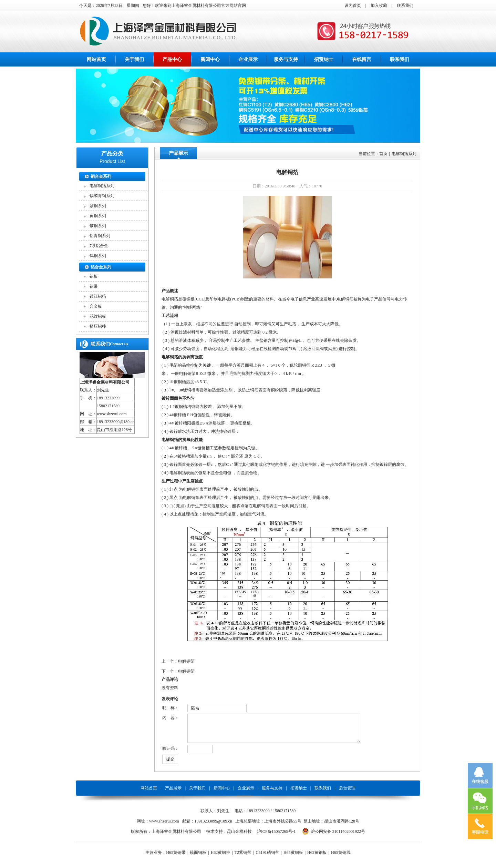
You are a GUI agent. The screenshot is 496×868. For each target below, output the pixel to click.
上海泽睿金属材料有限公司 (105, 382)
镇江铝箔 (98, 296)
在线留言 (362, 59)
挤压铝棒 (98, 326)
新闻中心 (210, 59)
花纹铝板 (98, 316)
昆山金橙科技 (239, 837)
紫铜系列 (98, 206)
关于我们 (134, 59)
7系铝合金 (99, 246)
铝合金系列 (101, 267)
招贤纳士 (324, 59)
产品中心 (172, 59)
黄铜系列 (98, 216)
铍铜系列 (98, 226)
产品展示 (178, 153)
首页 (383, 154)
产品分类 (112, 154)
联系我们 (405, 6)
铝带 (94, 286)
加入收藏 (379, 6)
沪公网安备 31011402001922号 (338, 837)
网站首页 (96, 59)
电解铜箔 (186, 661)
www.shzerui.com (112, 414)
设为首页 (353, 6)
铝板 (94, 276)
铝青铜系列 (100, 236)
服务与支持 (286, 59)
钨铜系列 (98, 256)
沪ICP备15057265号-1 (276, 837)
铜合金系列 (101, 176)
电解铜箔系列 (102, 186)
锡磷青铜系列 (102, 196)
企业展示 (248, 59)
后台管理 (347, 793)
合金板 (96, 306)
